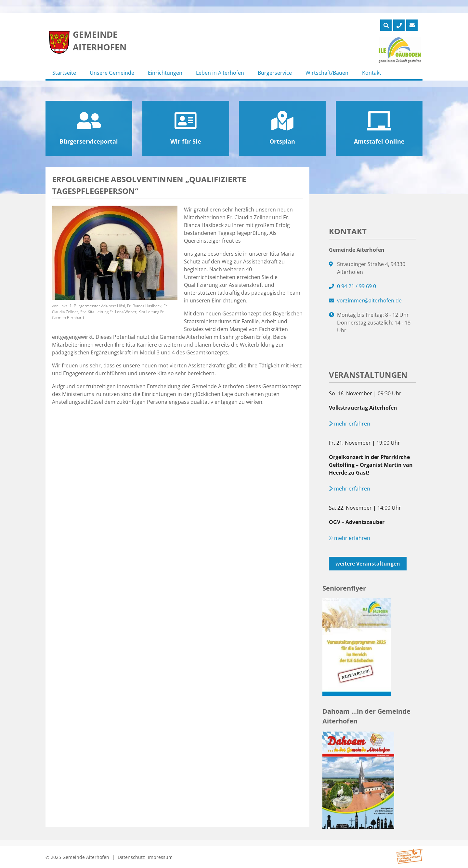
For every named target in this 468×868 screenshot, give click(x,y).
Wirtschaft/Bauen (327, 73)
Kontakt (372, 73)
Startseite (64, 73)
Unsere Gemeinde (112, 73)
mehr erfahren (350, 424)
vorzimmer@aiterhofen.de (369, 300)
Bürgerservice (275, 73)
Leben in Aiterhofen (220, 73)
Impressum (160, 857)
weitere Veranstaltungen (368, 564)
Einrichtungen (165, 73)
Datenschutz (131, 857)
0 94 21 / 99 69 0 (357, 286)
